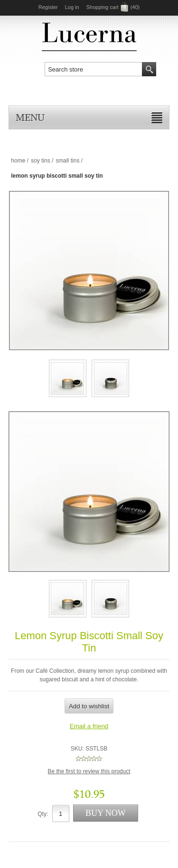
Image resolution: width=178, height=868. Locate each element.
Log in (72, 7)
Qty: (43, 814)
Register (48, 7)
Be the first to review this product (89, 771)
